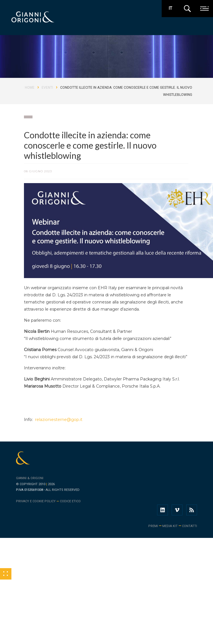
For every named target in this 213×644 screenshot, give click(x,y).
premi (153, 526)
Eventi (47, 88)
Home (30, 88)
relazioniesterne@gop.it (58, 420)
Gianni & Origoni (30, 478)
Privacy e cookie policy (36, 501)
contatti (189, 526)
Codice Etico (70, 501)
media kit (170, 526)
